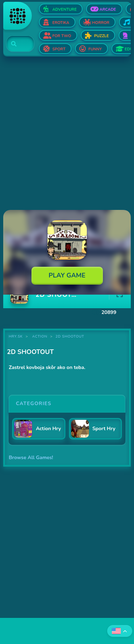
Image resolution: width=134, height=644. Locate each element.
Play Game (67, 275)
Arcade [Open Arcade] (108, 9)
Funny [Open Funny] (95, 49)
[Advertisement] (67, 134)
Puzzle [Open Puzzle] (101, 36)
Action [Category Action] (40, 336)
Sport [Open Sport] (59, 49)
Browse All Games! (31, 458)
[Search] (16, 44)
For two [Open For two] (62, 36)
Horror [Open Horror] (101, 23)
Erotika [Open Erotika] (61, 23)
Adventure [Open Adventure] (64, 9)
